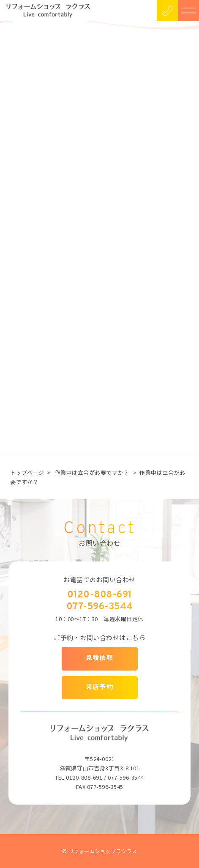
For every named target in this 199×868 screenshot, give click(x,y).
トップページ (27, 472)
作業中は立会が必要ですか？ (92, 472)
